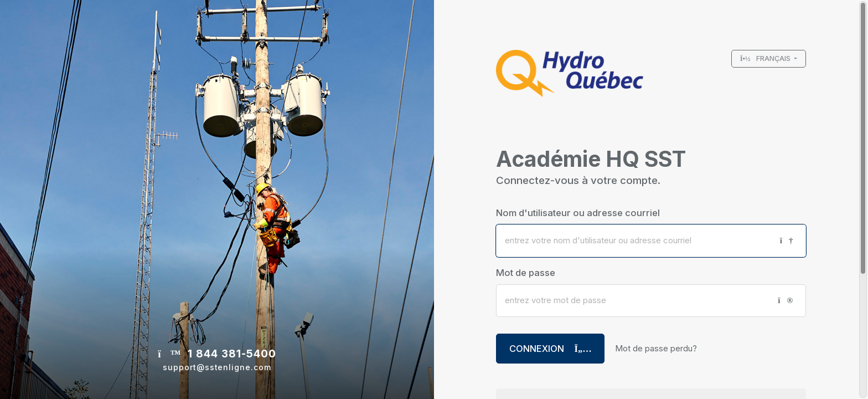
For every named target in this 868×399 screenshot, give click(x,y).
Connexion (551, 349)
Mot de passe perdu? (656, 348)
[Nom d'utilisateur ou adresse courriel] (634, 241)
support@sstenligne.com (217, 367)
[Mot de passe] (633, 301)
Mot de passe (526, 273)
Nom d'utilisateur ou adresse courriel (578, 213)
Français (766, 58)
